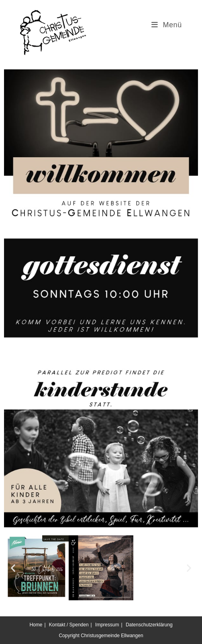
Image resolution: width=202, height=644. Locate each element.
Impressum (107, 625)
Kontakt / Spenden (69, 625)
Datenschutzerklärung (149, 625)
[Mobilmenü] (167, 25)
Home (36, 625)
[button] (13, 568)
